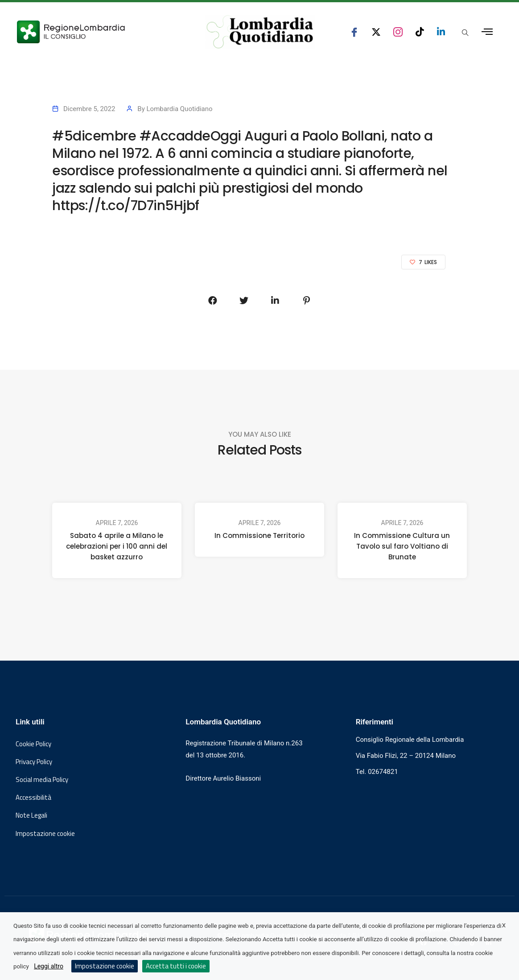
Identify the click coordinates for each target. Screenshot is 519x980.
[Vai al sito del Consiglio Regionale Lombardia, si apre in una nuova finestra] (98, 32)
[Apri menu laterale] (487, 32)
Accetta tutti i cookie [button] (176, 966)
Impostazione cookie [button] (45, 834)
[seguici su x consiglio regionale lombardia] (376, 32)
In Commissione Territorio (259, 535)
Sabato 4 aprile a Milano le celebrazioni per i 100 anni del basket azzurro (117, 546)
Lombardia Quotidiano (180, 109)
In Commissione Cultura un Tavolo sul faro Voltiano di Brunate (402, 546)
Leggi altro (49, 966)
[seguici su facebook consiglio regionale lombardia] (354, 32)
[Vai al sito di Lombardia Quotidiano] (260, 32)
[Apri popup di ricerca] (465, 33)
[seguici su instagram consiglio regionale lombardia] (398, 32)
